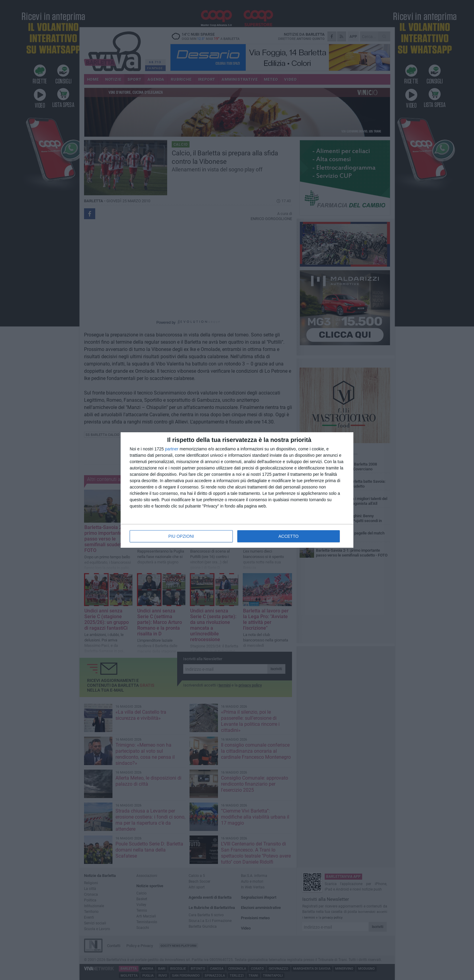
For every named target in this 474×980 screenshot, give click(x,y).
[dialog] (237, 490)
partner (172, 449)
